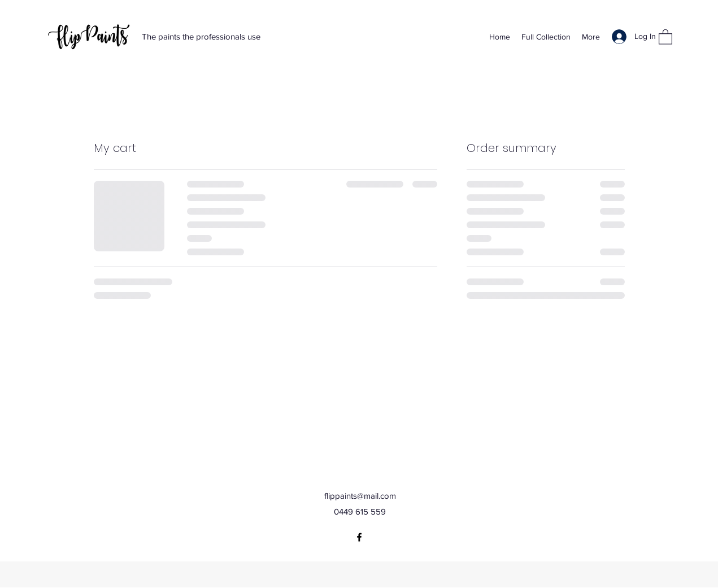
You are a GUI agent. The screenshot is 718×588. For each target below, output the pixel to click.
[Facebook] (359, 537)
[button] (665, 36)
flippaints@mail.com (360, 496)
